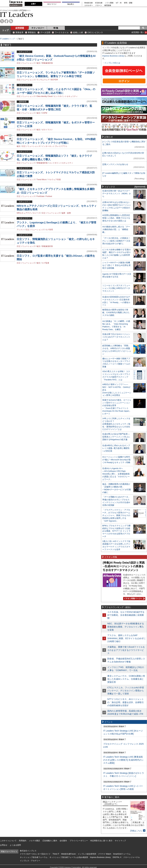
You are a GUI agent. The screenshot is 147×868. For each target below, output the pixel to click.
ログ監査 (45, 263)
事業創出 (32, 32)
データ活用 (45, 32)
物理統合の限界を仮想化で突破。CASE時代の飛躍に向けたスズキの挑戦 (116, 312)
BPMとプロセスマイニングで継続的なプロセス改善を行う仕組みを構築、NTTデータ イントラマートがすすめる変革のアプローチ (116, 531)
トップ (5, 30)
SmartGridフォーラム (122, 854)
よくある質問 (15, 845)
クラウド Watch (105, 854)
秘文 (38, 63)
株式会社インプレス (28, 851)
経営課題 (20, 28)
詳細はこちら (136, 831)
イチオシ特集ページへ (134, 599)
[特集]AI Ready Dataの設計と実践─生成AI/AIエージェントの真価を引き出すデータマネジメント (124, 566)
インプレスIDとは (112, 63)
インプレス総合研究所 (87, 854)
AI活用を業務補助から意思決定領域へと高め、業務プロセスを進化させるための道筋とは (116, 218)
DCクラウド (52, 4)
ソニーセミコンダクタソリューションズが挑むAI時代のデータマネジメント (116, 288)
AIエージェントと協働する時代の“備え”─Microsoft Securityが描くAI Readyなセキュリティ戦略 (116, 460)
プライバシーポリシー (79, 841)
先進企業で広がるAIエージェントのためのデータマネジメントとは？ (116, 337)
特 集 (56, 28)
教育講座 (108, 5)
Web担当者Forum (68, 854)
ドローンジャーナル (132, 857)
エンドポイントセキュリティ (66, 96)
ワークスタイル (62, 32)
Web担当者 (89, 3)
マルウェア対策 (54, 180)
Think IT (56, 854)
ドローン (99, 5)
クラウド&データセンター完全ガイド (35, 854)
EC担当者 (99, 3)
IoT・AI (119, 3)
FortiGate (40, 196)
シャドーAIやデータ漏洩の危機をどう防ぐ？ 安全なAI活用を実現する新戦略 (116, 265)
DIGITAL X (117, 857)
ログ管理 (49, 230)
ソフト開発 (109, 3)
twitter (2, 21)
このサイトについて (8, 841)
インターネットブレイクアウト (55, 146)
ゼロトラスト (47, 130)
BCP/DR (54, 80)
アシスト (20, 230)
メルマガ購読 (34, 841)
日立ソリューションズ (26, 63)
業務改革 (19, 32)
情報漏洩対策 (47, 63)
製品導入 (71, 4)
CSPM (44, 113)
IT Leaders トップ (7, 39)
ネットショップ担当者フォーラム (34, 857)
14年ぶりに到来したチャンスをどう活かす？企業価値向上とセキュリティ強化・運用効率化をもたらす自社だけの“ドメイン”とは (116, 424)
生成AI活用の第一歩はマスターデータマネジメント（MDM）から (117, 194)
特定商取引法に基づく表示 (101, 841)
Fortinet (49, 196)
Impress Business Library (113, 56)
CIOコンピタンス (95, 32)
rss (11, 21)
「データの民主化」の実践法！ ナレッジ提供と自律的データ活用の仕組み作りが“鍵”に (116, 241)
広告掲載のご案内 (50, 841)
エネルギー (89, 5)
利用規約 (23, 841)
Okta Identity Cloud (44, 96)
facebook (7, 21)
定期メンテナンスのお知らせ (115, 164)
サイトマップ (120, 841)
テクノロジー (38, 28)
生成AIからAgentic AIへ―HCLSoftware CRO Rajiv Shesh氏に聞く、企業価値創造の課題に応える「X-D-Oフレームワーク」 (116, 474)
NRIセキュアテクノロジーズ (28, 213)
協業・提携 (66, 213)
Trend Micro (41, 180)
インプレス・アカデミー (30, 861)
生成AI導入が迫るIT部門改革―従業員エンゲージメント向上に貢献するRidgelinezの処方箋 (116, 437)
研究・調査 (128, 3)
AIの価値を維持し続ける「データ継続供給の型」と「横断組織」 (116, 229)
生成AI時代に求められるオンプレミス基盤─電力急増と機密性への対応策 (116, 448)
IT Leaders (17, 14)
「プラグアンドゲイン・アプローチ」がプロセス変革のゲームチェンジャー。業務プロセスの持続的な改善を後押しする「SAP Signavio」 (116, 515)
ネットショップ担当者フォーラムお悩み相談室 (69, 857)
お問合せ (4, 845)
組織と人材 (78, 32)
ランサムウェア (43, 80)
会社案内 (63, 841)
